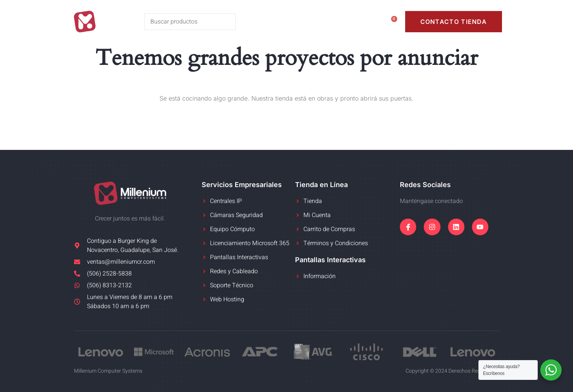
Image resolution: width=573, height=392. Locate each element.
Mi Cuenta (340, 21)
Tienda (294, 21)
